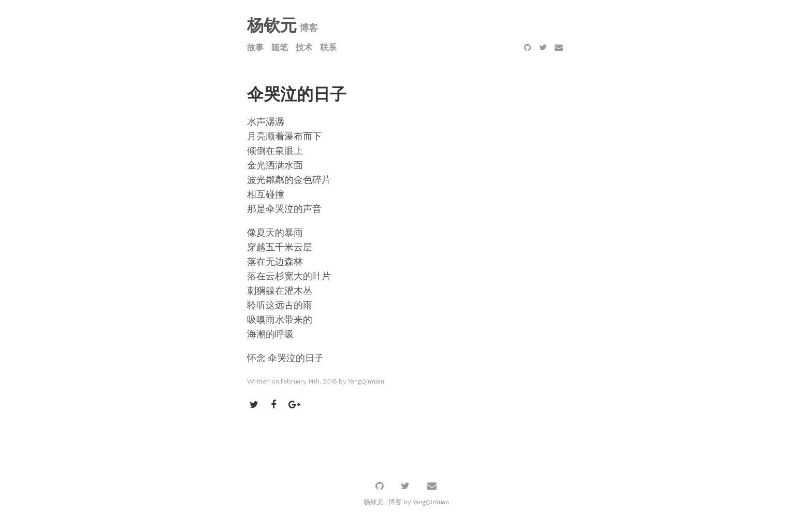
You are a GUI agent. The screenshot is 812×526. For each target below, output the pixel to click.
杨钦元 (272, 26)
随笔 (280, 48)
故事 (255, 48)
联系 (328, 48)
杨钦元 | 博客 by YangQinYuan (406, 502)
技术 (304, 48)
